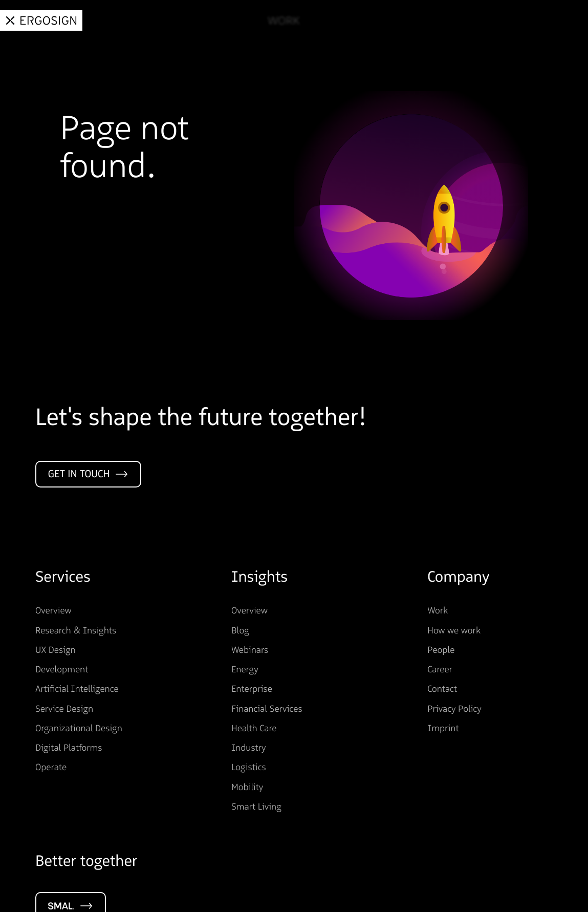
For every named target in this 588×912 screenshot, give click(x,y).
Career (508, 21)
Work (278, 21)
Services (333, 21)
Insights (397, 21)
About (454, 21)
